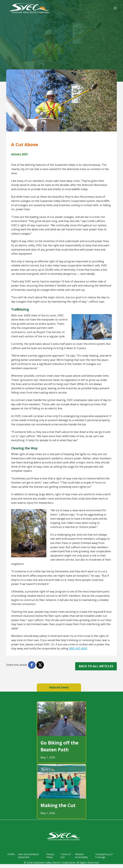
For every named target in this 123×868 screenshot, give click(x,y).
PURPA (10, 854)
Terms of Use (65, 856)
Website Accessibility (81, 856)
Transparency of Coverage (104, 856)
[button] (32, 665)
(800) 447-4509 (78, 648)
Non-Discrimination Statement (27, 856)
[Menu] (115, 8)
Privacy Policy (49, 856)
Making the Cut (58, 805)
